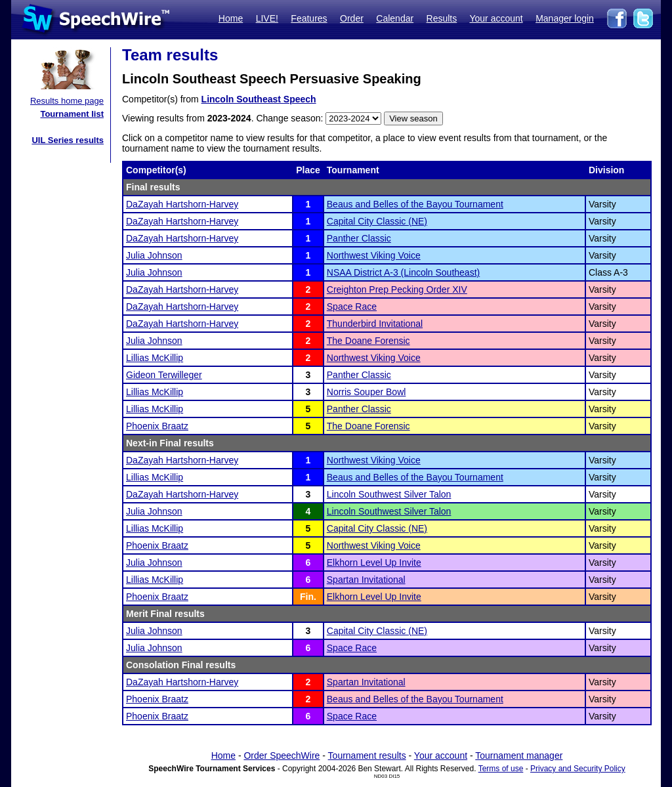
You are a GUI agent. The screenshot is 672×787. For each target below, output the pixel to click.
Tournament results (367, 755)
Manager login (565, 18)
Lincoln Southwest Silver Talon (389, 494)
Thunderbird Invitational (375, 324)
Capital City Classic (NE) (377, 221)
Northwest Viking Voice (374, 255)
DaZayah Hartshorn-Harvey (182, 204)
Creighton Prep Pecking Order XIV (397, 289)
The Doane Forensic (368, 341)
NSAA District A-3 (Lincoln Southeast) (403, 272)
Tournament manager (519, 755)
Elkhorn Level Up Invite (374, 563)
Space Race (352, 307)
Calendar (395, 18)
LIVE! (267, 18)
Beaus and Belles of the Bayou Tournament (415, 204)
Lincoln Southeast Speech (259, 99)
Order (352, 18)
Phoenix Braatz (157, 426)
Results (442, 18)
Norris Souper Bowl (367, 392)
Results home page (67, 101)
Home (231, 18)
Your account (496, 18)
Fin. (308, 597)
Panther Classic (359, 238)
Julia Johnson (154, 255)
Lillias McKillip (155, 358)
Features (309, 18)
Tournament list (72, 114)
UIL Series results (68, 140)
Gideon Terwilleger (164, 375)
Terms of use (501, 769)
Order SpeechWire (282, 755)
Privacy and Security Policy (578, 769)
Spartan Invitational (366, 580)
